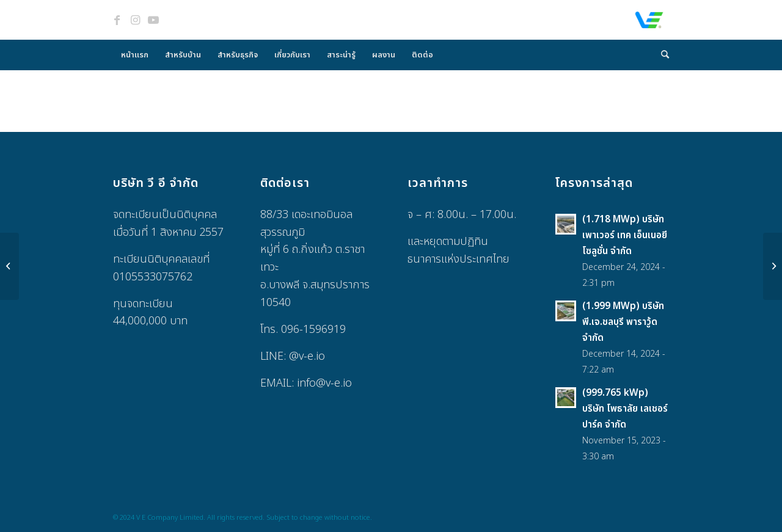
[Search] (661, 55)
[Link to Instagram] (135, 20)
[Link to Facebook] (117, 20)
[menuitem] (135, 55)
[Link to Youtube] (153, 20)
